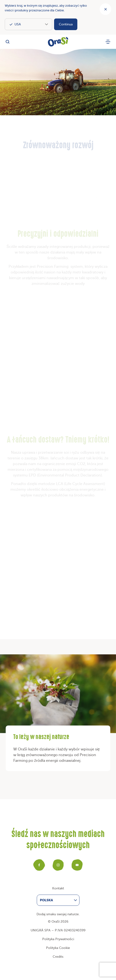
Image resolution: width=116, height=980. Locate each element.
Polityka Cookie (58, 948)
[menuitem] (58, 900)
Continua (66, 24)
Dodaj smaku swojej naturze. (58, 914)
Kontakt (58, 888)
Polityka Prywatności (58, 939)
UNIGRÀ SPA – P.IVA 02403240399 (58, 930)
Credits (58, 957)
